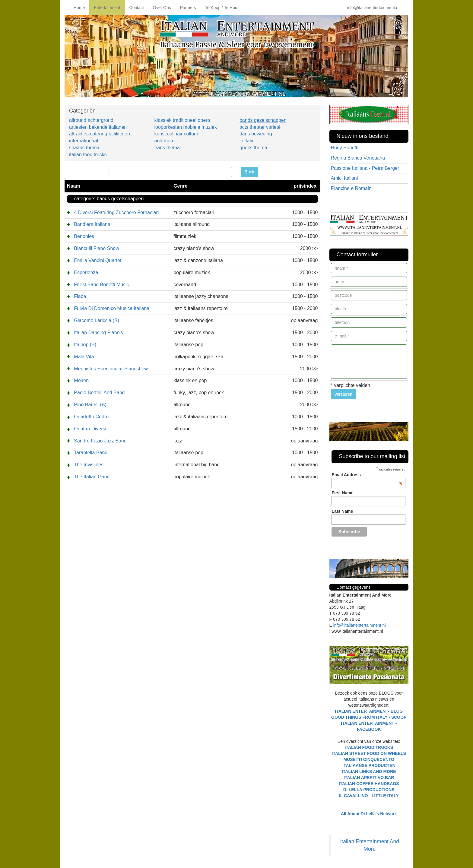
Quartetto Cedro (91, 417)
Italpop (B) (85, 345)
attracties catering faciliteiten (100, 134)
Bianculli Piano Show (96, 248)
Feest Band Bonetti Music (101, 285)
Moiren (81, 380)
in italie (247, 141)
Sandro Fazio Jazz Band (100, 441)
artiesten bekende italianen (98, 127)
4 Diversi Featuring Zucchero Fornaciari (116, 212)
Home (79, 8)
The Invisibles (89, 465)
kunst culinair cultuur (176, 134)
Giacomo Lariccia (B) (96, 320)
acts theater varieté (260, 127)
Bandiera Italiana (92, 224)
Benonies (84, 236)
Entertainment (107, 8)
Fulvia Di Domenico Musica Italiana (112, 308)
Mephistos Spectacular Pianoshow (111, 369)
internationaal (84, 141)
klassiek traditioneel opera (182, 120)
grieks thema (253, 148)
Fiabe (80, 296)
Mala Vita (84, 357)
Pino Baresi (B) (90, 405)
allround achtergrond (91, 120)
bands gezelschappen (263, 120)
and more (164, 141)
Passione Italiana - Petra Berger (365, 168)
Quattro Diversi (90, 429)
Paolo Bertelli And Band (99, 393)
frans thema (167, 148)
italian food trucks (88, 155)
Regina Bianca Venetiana (358, 158)
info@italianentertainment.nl (373, 8)
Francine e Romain (351, 188)
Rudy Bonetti (345, 148)
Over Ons (162, 8)
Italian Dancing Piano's (98, 333)
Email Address (367, 475)
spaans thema (84, 148)
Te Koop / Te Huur (222, 8)
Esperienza (86, 272)
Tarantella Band (91, 453)
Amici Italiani (344, 178)
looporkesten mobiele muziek (185, 127)
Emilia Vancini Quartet (98, 260)
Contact (137, 8)
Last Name (342, 511)
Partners (188, 8)
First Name (342, 493)
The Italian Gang (92, 477)
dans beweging (256, 134)
